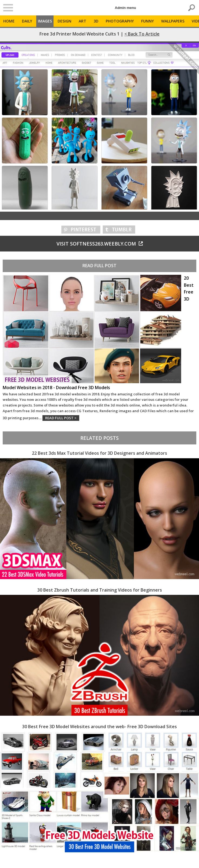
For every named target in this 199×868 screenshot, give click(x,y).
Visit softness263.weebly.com (100, 244)
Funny (147, 21)
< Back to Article (142, 34)
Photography (120, 21)
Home (9, 21)
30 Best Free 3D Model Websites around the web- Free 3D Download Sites (99, 727)
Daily (27, 21)
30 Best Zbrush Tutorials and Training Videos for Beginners (100, 590)
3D (96, 21)
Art (82, 21)
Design (64, 21)
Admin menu (126, 8)
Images (45, 21)
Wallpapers (173, 21)
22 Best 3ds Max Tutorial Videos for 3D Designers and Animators (99, 453)
